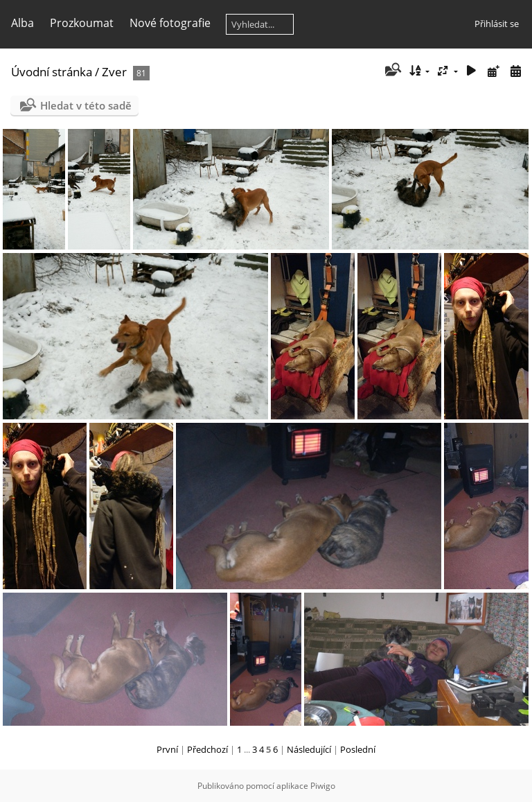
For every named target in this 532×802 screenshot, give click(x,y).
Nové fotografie (170, 23)
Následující (309, 749)
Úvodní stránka (52, 72)
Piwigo (323, 786)
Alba (23, 23)
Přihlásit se (497, 24)
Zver (114, 72)
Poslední (358, 749)
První (167, 749)
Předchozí (207, 749)
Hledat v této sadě (86, 105)
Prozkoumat (82, 23)
